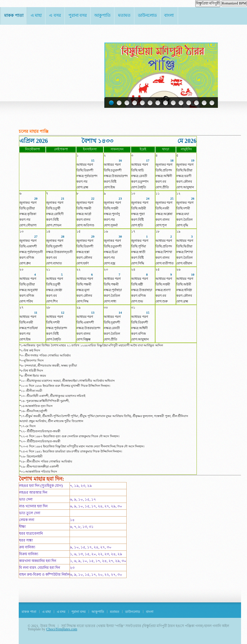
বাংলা (169, 16)
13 (204, 103)
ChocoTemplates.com (62, 629)
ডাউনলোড (147, 16)
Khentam (47, 47)
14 (211, 103)
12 (196, 103)
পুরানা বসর (78, 16)
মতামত (124, 16)
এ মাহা (36, 16)
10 (180, 103)
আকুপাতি (102, 16)
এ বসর (55, 16)
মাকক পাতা (14, 16)
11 (188, 103)
